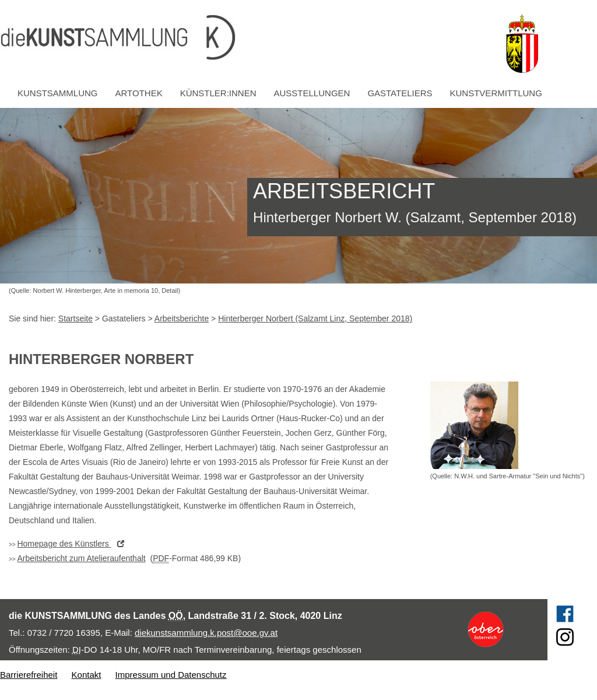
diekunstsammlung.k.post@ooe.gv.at (206, 633)
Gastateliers (400, 93)
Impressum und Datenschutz (171, 675)
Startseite (75, 318)
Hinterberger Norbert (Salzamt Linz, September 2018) (315, 318)
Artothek (139, 93)
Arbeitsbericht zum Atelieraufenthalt (81, 558)
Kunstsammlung (58, 93)
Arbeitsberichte (182, 318)
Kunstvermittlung (496, 93)
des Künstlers (73, 544)
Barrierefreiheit (29, 675)
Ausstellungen (312, 93)
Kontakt (87, 675)
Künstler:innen (218, 93)
